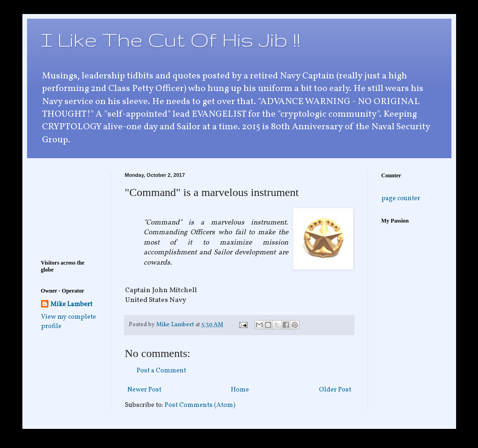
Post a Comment (161, 371)
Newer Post (144, 390)
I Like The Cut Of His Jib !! (171, 40)
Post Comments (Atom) (200, 405)
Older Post (335, 390)
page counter (401, 199)
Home (240, 390)
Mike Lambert (71, 304)
